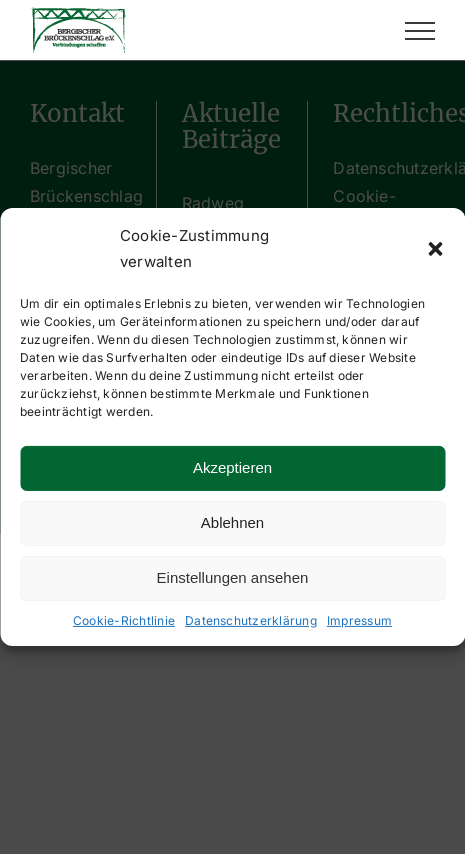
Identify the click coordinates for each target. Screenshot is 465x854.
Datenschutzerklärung (251, 619)
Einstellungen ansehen (233, 577)
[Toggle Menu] (420, 31)
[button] (435, 249)
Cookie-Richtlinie (124, 619)
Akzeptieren (232, 467)
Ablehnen (232, 522)
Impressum (359, 619)
